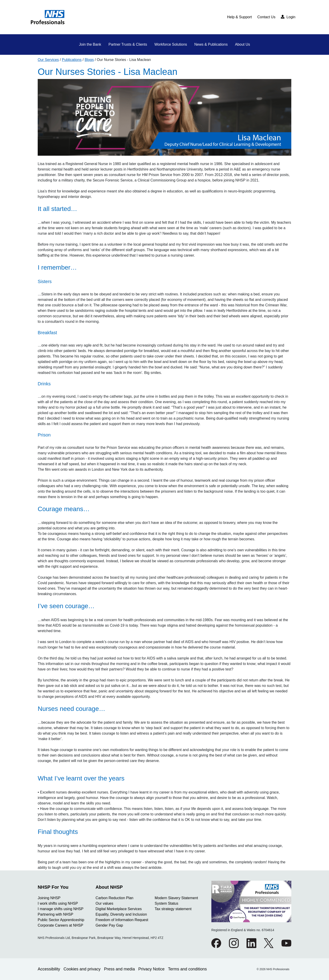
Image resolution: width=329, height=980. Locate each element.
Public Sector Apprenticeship (61, 920)
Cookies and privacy (82, 969)
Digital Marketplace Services (119, 909)
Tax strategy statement (173, 909)
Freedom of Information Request (122, 920)
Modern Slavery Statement (176, 898)
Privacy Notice (151, 969)
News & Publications (211, 44)
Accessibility (49, 969)
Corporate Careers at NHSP (60, 925)
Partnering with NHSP (56, 914)
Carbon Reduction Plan (114, 898)
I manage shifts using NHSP (61, 909)
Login (288, 17)
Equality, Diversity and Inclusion (121, 914)
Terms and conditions (187, 969)
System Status (166, 903)
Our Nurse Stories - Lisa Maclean (124, 60)
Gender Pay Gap (109, 925)
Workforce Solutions (171, 44)
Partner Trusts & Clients (128, 44)
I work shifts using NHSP (58, 903)
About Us (242, 44)
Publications (72, 60)
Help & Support (240, 17)
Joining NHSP (49, 898)
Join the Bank (90, 44)
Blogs (89, 60)
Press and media (119, 969)
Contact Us (266, 17)
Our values (104, 903)
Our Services (48, 60)
